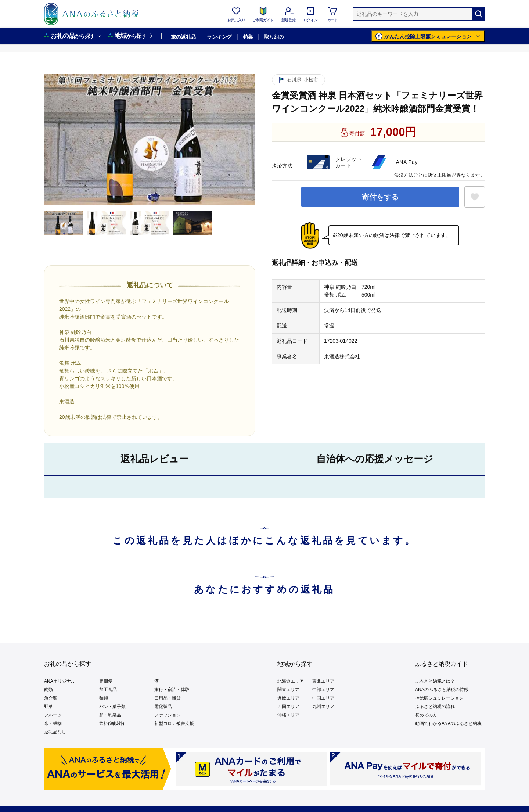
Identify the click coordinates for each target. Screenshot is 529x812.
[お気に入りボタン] (475, 197)
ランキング (219, 37)
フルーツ (53, 715)
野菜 (48, 707)
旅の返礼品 (183, 37)
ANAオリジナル (60, 681)
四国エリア (288, 707)
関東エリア (288, 690)
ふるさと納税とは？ (435, 681)
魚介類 (51, 698)
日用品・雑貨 (168, 698)
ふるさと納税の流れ (435, 707)
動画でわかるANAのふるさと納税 (448, 723)
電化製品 (163, 707)
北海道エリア (291, 681)
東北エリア (323, 681)
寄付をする (380, 197)
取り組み (274, 37)
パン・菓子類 (112, 707)
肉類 (48, 690)
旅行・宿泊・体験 (172, 690)
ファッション (168, 715)
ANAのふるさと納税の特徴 (442, 690)
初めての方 (426, 715)
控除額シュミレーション (439, 698)
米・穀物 (53, 723)
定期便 (106, 681)
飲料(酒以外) (112, 723)
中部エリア (323, 690)
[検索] (478, 14)
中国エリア (323, 698)
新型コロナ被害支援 (174, 723)
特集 (248, 37)
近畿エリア (288, 698)
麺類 (104, 698)
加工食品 (108, 690)
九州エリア (323, 707)
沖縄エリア (288, 715)
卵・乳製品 (110, 715)
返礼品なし (55, 732)
